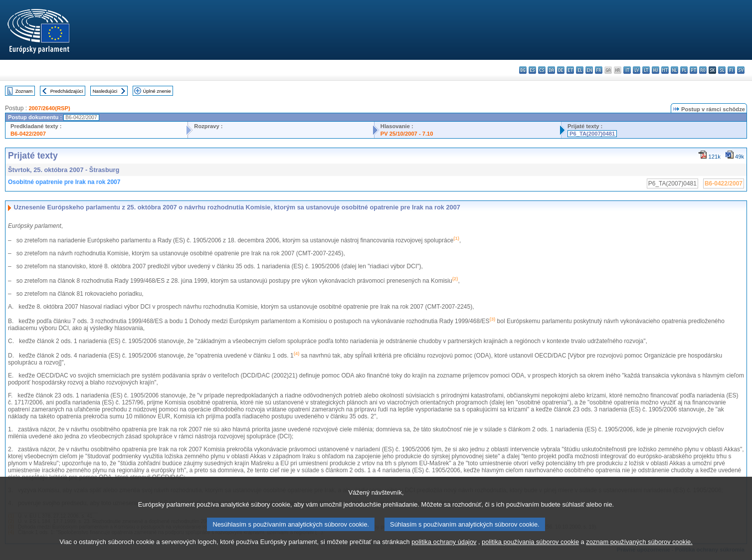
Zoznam (24, 91)
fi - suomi (731, 70)
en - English (589, 70)
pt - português (693, 70)
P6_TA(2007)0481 (592, 134)
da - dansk (551, 70)
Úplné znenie (157, 91)
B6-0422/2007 (28, 134)
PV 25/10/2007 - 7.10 (407, 134)
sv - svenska (741, 70)
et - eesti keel (570, 70)
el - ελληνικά (580, 70)
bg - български (523, 70)
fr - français (599, 70)
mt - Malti (665, 70)
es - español (532, 70)
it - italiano (627, 70)
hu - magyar (656, 70)
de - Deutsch (561, 70)
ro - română (703, 70)
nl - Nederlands (674, 70)
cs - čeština (542, 70)
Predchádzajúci (67, 91)
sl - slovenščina (722, 70)
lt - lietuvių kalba (646, 70)
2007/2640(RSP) (49, 108)
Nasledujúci (105, 91)
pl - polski (684, 70)
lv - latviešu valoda (637, 70)
